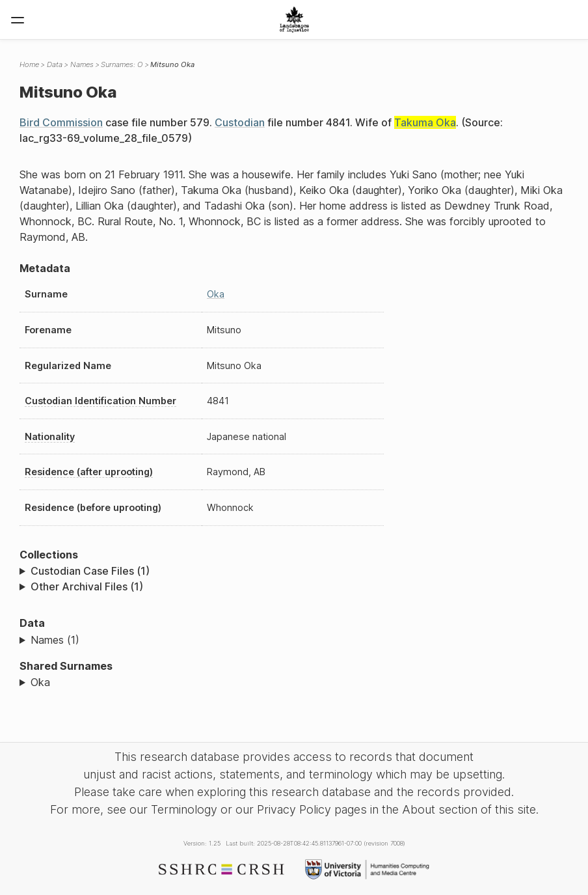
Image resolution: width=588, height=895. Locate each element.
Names (82, 64)
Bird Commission (61, 122)
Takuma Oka (425, 122)
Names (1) (55, 640)
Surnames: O (122, 64)
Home (29, 64)
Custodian (240, 122)
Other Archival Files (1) (87, 586)
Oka (216, 294)
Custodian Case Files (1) (90, 571)
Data (55, 64)
